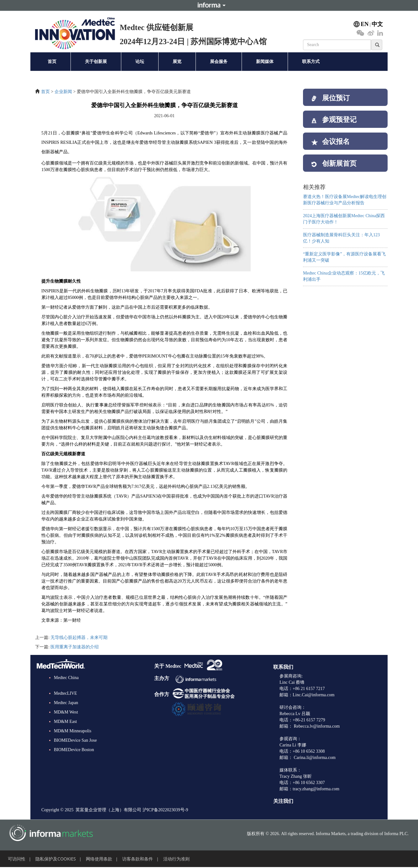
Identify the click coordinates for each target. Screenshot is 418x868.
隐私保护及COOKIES (56, 859)
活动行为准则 (176, 859)
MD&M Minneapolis (73, 731)
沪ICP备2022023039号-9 (165, 810)
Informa (209, 5)
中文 (377, 24)
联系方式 (311, 62)
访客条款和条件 (138, 859)
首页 (52, 62)
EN (365, 24)
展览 (177, 62)
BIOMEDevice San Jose (75, 740)
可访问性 (17, 859)
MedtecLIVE (65, 693)
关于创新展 (96, 62)
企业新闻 (63, 92)
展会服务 (219, 62)
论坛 (140, 62)
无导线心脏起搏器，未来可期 (79, 638)
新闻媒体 (265, 62)
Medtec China (66, 678)
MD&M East (65, 722)
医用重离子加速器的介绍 (75, 647)
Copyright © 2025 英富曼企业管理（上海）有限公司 (91, 810)
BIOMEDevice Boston (74, 750)
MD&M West (66, 712)
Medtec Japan (66, 703)
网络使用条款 (99, 859)
